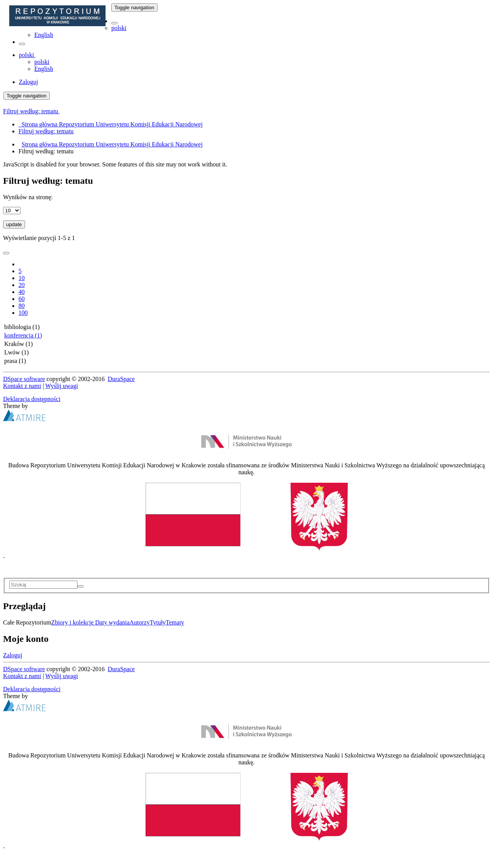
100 (23, 313)
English (44, 35)
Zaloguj (13, 655)
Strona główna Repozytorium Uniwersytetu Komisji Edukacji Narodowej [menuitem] (111, 124)
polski (119, 28)
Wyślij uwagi (62, 386)
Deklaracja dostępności (32, 399)
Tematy (175, 622)
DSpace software (24, 379)
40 (22, 292)
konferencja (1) (23, 335)
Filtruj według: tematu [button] (31, 111)
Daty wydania (112, 622)
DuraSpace (121, 379)
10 (22, 278)
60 (22, 299)
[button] (114, 23)
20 (22, 285)
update (14, 224)
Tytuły (158, 622)
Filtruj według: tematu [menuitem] (46, 131)
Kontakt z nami (22, 386)
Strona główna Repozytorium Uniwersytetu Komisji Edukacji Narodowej (112, 144)
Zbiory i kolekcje (73, 622)
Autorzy (139, 622)
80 (22, 306)
